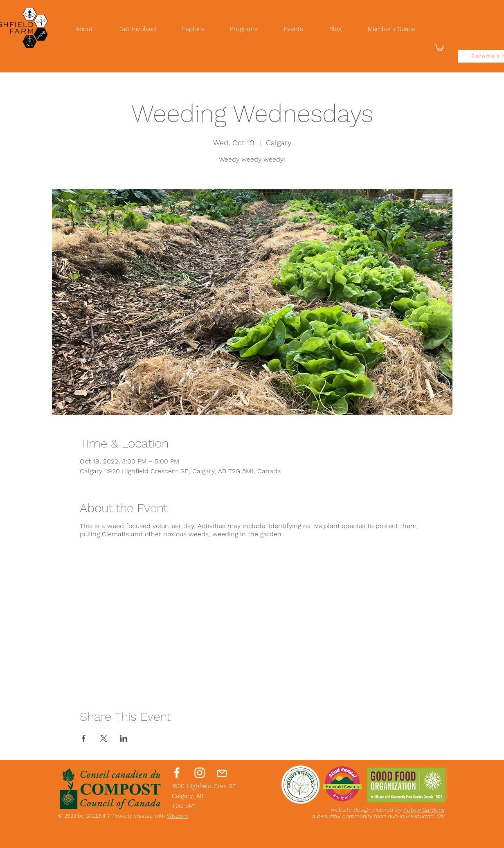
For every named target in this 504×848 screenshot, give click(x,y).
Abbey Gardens (424, 810)
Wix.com (178, 816)
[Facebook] (177, 773)
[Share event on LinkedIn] (124, 738)
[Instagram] (200, 773)
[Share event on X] (104, 738)
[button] (439, 47)
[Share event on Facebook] (84, 738)
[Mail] (222, 773)
